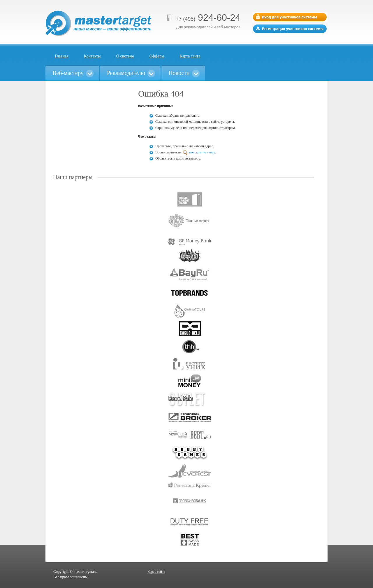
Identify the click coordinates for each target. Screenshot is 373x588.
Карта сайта (190, 56)
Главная (62, 56)
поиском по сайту (202, 152)
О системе (125, 56)
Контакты (92, 56)
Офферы (157, 56)
